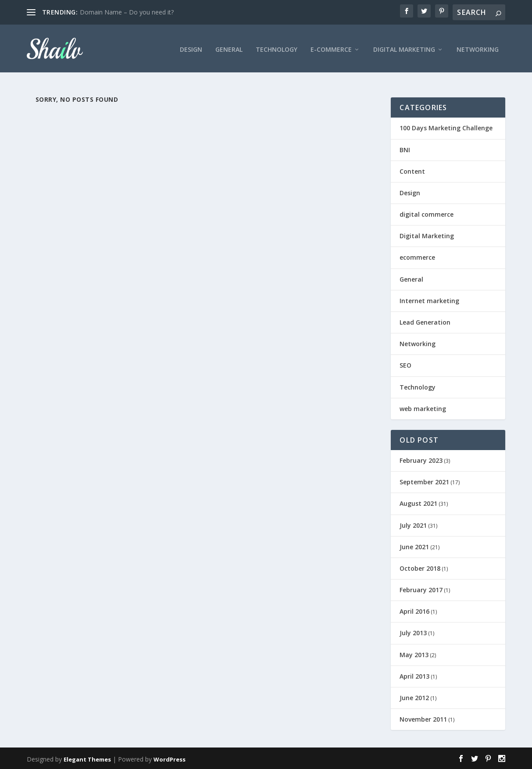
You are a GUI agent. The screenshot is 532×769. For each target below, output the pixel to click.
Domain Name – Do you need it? (127, 12)
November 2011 (423, 719)
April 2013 (414, 675)
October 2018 (420, 568)
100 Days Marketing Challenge (446, 127)
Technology (277, 46)
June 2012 (414, 697)
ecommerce (417, 257)
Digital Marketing (404, 46)
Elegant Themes (87, 759)
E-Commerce (331, 46)
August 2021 (418, 503)
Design (191, 46)
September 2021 (424, 481)
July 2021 (413, 524)
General (229, 46)
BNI (405, 149)
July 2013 (413, 632)
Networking (478, 46)
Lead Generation (425, 322)
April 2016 (414, 611)
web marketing (423, 408)
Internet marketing (429, 300)
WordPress (170, 759)
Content (412, 170)
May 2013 (414, 654)
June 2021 (414, 546)
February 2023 (421, 460)
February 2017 (421, 589)
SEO (405, 365)
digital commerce (427, 214)
